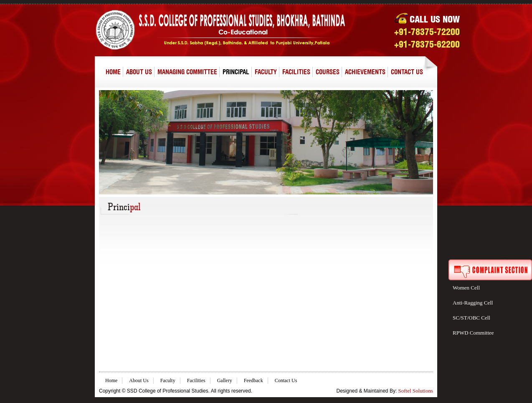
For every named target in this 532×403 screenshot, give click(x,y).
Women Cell (466, 288)
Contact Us (286, 380)
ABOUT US (139, 72)
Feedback (253, 380)
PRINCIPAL (236, 72)
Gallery (225, 380)
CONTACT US (407, 72)
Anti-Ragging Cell (473, 303)
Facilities (196, 380)
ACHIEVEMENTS (365, 72)
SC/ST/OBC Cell (471, 318)
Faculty (168, 380)
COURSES (328, 72)
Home (111, 380)
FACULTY (266, 72)
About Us (139, 380)
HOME (113, 72)
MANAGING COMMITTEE (187, 72)
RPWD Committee (473, 333)
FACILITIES (296, 72)
